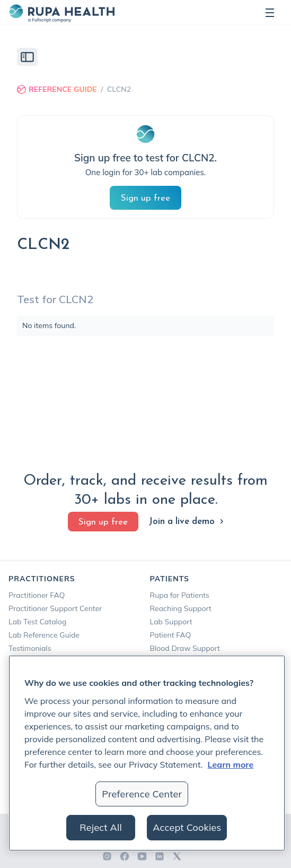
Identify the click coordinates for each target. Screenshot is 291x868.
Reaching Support (181, 608)
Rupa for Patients (180, 595)
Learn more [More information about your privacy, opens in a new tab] (231, 764)
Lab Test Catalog (37, 622)
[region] (147, 753)
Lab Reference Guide (44, 635)
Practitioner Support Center (55, 608)
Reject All (101, 827)
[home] (61, 12)
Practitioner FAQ (37, 595)
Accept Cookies (187, 827)
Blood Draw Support (185, 648)
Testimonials (30, 648)
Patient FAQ (171, 635)
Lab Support (171, 622)
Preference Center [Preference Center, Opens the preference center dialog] (142, 794)
